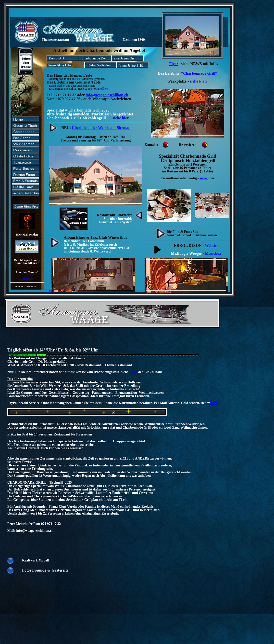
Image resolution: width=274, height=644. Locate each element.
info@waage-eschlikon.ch (107, 95)
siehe (204, 178)
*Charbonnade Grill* (199, 73)
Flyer (174, 64)
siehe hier (121, 118)
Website (212, 245)
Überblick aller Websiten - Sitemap (101, 128)
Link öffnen (27, 278)
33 (92, 291)
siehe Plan (198, 81)
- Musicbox (212, 253)
